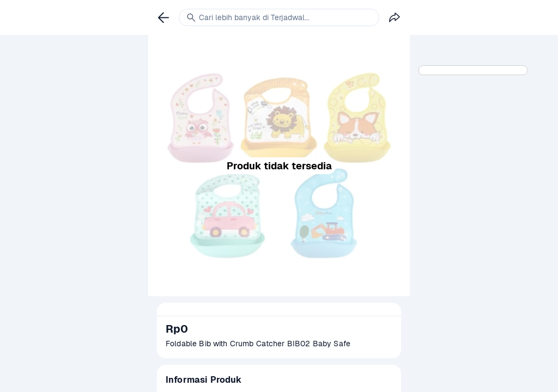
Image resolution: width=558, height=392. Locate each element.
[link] (163, 17)
